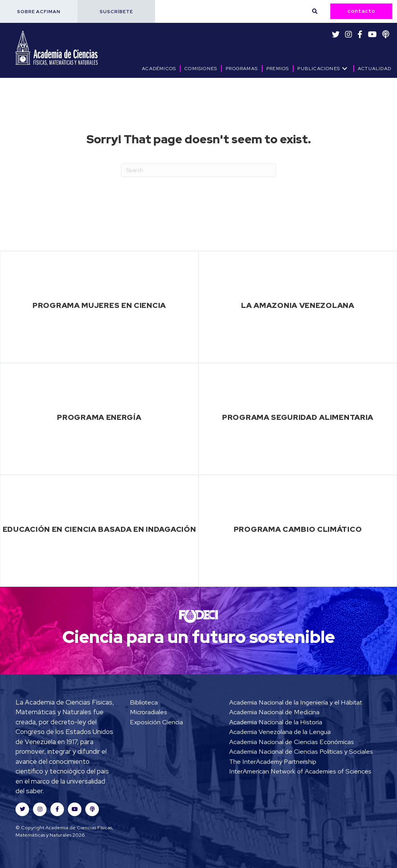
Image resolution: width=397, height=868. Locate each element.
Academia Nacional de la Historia (276, 722)
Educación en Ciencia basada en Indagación (99, 529)
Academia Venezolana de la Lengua (280, 732)
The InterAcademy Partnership (274, 771)
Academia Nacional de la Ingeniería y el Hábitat (297, 702)
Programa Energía (99, 417)
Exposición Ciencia (157, 722)
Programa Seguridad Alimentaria (298, 417)
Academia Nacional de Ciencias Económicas (293, 742)
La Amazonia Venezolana (298, 305)
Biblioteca (144, 702)
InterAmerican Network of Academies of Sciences (301, 781)
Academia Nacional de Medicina (275, 712)
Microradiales (149, 712)
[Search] (198, 170)
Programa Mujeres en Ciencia (99, 305)
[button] (39, 11)
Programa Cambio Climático (298, 529)
